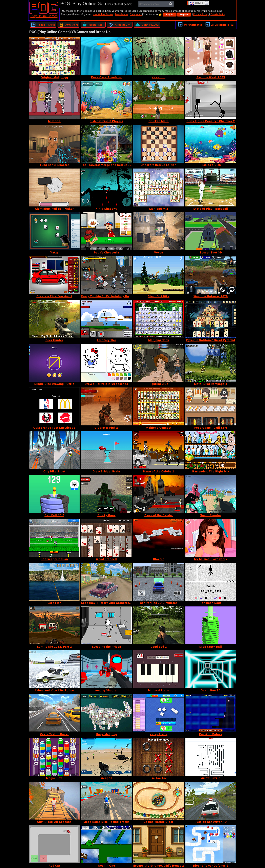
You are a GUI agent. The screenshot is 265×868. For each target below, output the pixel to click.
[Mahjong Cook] (159, 319)
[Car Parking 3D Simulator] (159, 582)
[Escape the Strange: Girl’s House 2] (159, 844)
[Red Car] (54, 844)
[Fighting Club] (159, 363)
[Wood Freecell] (106, 538)
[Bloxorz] (159, 538)
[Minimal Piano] (159, 669)
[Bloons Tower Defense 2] (211, 844)
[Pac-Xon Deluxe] (211, 713)
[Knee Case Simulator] (106, 56)
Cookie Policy (218, 14)
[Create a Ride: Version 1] (54, 275)
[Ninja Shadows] (106, 187)
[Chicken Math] (159, 100)
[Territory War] (106, 319)
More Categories (190, 24)
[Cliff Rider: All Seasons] (54, 801)
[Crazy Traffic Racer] (54, 713)
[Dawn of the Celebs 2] (159, 450)
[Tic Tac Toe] (159, 757)
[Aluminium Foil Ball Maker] (54, 187)
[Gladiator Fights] (106, 406)
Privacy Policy (201, 14)
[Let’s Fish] (54, 582)
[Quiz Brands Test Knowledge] (54, 406)
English (196, 3)
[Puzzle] (43, 25)
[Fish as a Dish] (211, 144)
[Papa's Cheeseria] (106, 231)
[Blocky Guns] (106, 494)
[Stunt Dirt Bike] (159, 275)
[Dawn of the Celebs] (159, 494)
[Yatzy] (54, 231)
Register (184, 15)
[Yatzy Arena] (159, 713)
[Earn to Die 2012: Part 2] (54, 625)
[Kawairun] (159, 56)
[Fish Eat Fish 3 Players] (106, 100)
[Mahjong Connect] (159, 406)
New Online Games (103, 14)
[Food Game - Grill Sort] (211, 406)
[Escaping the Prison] (106, 625)
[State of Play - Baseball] (211, 187)
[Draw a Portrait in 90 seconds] (106, 363)
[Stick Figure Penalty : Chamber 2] (211, 100)
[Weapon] (106, 757)
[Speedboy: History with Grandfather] (106, 582)
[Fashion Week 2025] (211, 56)
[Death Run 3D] (211, 669)
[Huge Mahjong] (106, 713)
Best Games (122, 14)
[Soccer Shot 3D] (211, 231)
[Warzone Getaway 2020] (211, 275)
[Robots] (93, 25)
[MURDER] (54, 100)
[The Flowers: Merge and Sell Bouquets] (106, 144)
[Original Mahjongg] (54, 56)
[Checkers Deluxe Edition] (159, 144)
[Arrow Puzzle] (211, 757)
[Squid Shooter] (211, 494)
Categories (136, 14)
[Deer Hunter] (54, 319)
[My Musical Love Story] (211, 538)
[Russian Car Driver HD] (211, 801)
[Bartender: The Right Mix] (211, 450)
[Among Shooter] (106, 669)
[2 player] (147, 25)
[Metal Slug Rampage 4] (211, 363)
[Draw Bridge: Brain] (106, 450)
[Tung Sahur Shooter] (54, 144)
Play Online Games (44, 16)
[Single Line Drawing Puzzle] (54, 363)
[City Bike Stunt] (54, 450)
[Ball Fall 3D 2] (54, 494)
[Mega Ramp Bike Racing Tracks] (106, 801)
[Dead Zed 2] (159, 625)
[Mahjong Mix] (159, 187)
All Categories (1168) (220, 24)
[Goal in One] (106, 844)
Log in (170, 15)
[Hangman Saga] (211, 582)
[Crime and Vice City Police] (54, 669)
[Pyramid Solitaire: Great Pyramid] (211, 319)
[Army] (68, 25)
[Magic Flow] (54, 757)
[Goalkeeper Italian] (54, 538)
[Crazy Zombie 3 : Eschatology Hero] (106, 275)
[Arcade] (120, 25)
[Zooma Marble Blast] (159, 801)
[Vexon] (159, 231)
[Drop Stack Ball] (211, 625)
